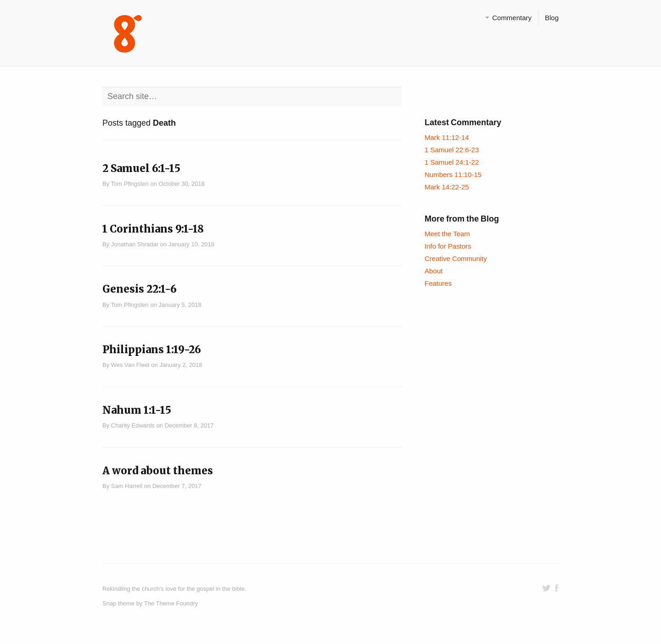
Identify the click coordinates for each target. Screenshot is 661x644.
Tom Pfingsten (130, 184)
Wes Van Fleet (130, 365)
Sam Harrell (127, 486)
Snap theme (118, 603)
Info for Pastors (448, 246)
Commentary (512, 18)
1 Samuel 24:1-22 (452, 162)
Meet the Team (447, 234)
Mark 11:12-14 (447, 137)
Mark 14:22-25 (447, 187)
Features (438, 283)
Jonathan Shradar (135, 244)
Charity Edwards (133, 425)
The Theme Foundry (171, 603)
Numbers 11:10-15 (453, 175)
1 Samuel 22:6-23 (452, 150)
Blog (552, 18)
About (434, 271)
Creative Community (456, 258)
